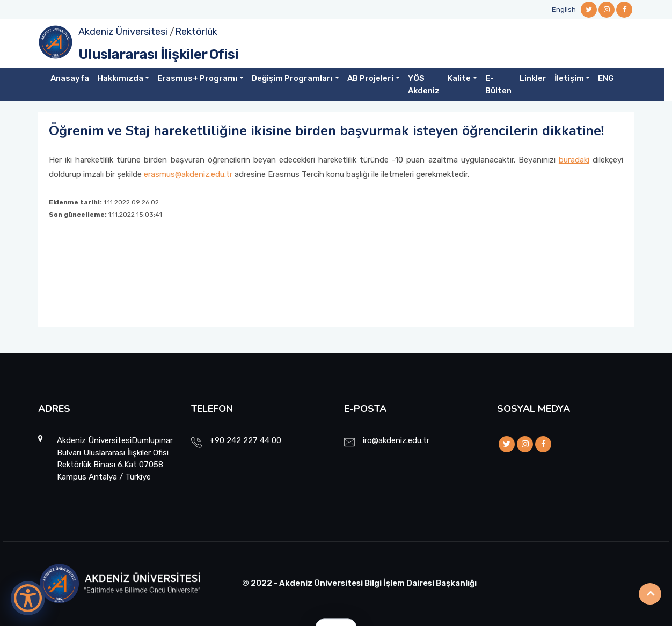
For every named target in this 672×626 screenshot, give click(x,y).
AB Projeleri (370, 78)
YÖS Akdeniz (424, 84)
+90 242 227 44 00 (246, 440)
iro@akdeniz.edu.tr (396, 440)
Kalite (459, 78)
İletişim (569, 78)
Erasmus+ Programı (197, 78)
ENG (606, 78)
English (564, 9)
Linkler (533, 78)
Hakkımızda (120, 78)
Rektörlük (196, 32)
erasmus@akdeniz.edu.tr (188, 174)
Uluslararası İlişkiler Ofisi (158, 54)
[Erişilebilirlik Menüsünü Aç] (28, 598)
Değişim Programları (292, 78)
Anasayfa (70, 78)
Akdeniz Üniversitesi (123, 32)
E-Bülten (498, 84)
